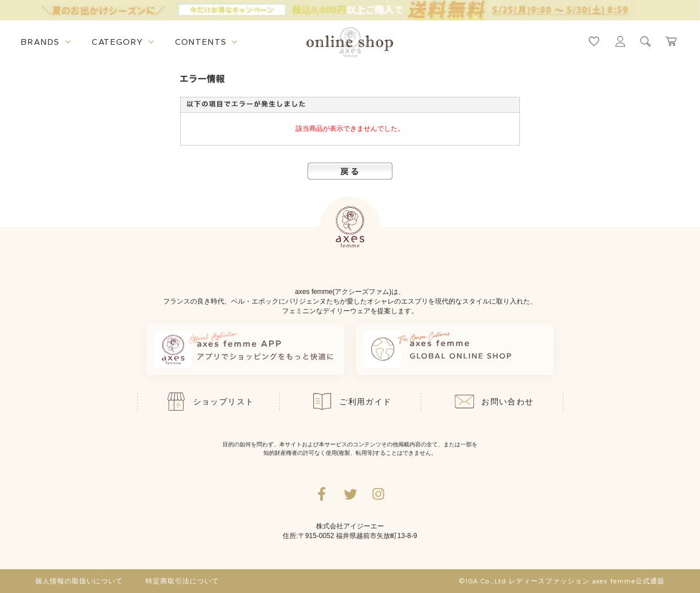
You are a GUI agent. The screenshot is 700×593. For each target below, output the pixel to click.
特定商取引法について (182, 581)
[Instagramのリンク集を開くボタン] (378, 494)
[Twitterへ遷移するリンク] (350, 494)
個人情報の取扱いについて (79, 581)
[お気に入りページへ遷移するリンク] (594, 41)
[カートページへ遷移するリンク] (672, 41)
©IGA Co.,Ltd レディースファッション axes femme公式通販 (562, 581)
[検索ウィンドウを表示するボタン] (646, 41)
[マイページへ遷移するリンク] (620, 41)
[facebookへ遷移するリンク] (322, 494)
